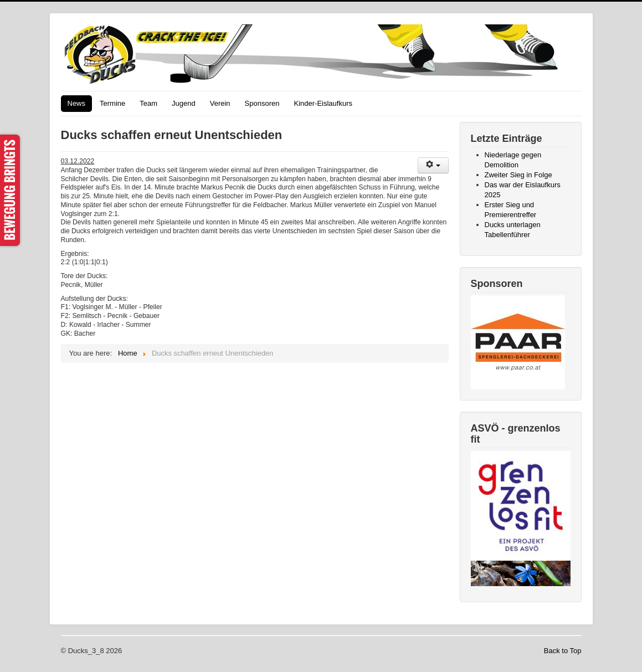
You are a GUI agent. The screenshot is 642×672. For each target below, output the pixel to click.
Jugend (184, 103)
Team (148, 103)
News (77, 103)
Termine (112, 103)
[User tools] (433, 165)
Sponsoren (262, 103)
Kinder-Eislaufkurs (323, 103)
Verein (220, 103)
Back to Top (563, 651)
